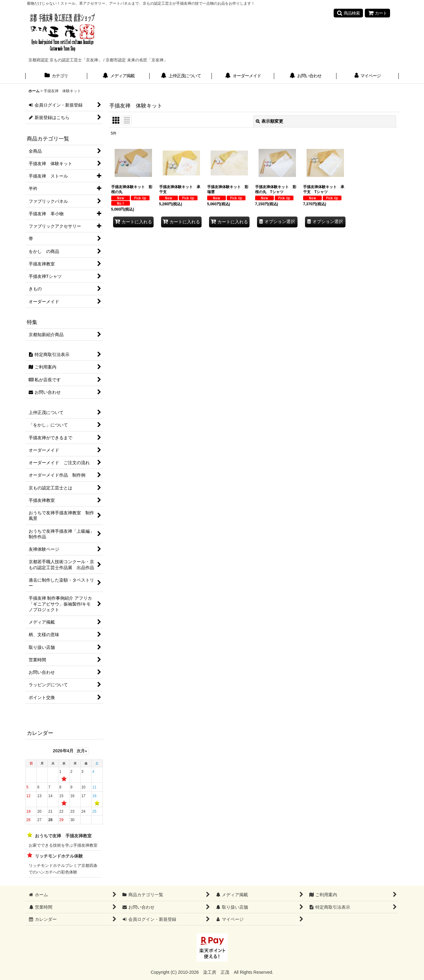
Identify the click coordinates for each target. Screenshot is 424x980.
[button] (348, 13)
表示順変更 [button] (269, 121)
